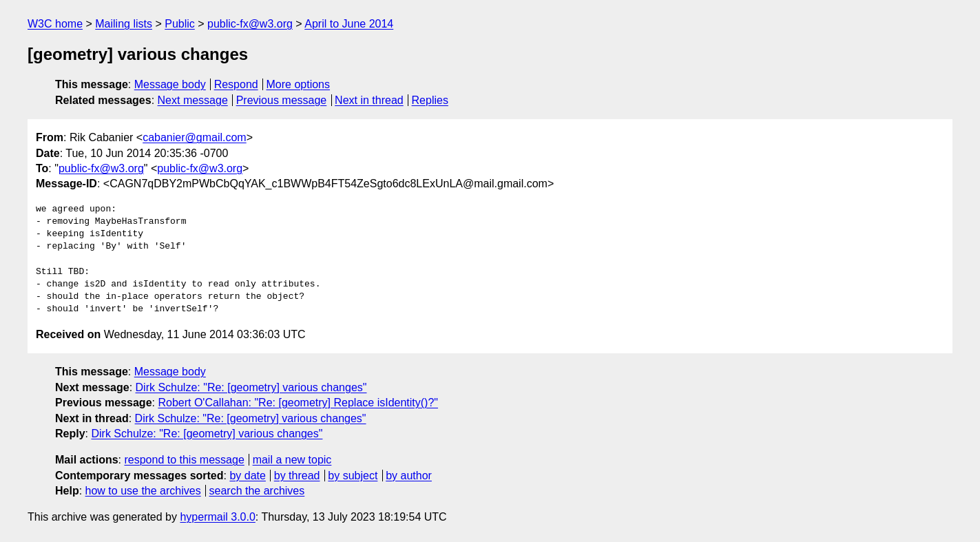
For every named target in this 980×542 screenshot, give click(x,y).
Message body (170, 84)
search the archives (257, 491)
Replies (430, 100)
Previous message (282, 100)
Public (180, 24)
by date (247, 476)
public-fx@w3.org (250, 24)
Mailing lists (124, 24)
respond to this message (184, 460)
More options (299, 84)
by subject (353, 476)
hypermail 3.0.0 (217, 517)
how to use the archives (143, 491)
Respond (236, 84)
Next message (193, 100)
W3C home (55, 24)
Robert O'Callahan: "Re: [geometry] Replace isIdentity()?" (298, 403)
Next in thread (369, 100)
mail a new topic (292, 460)
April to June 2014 (349, 24)
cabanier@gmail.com (195, 137)
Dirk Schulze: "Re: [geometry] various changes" (251, 387)
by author (409, 476)
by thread (297, 476)
